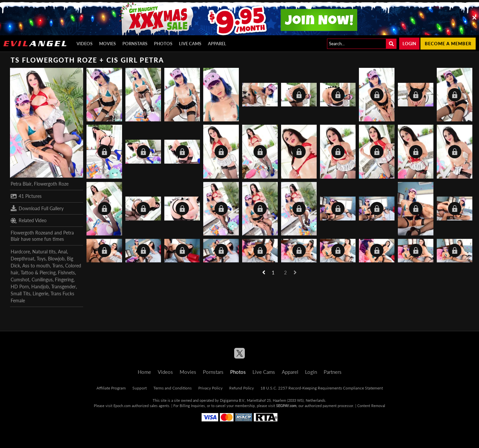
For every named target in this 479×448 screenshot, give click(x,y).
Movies (107, 44)
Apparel (217, 44)
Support (140, 388)
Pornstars (135, 44)
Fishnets (66, 273)
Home (144, 372)
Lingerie (40, 294)
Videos (84, 44)
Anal (62, 252)
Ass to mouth (36, 266)
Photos (163, 44)
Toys (41, 259)
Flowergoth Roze (51, 184)
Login (409, 44)
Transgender (64, 287)
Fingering (64, 280)
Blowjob (56, 259)
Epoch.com (122, 406)
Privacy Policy (210, 388)
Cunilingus (42, 280)
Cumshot (20, 280)
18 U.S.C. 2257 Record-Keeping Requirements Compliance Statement (322, 388)
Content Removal (371, 406)
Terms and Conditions (172, 388)
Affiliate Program (111, 388)
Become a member (448, 44)
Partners (333, 372)
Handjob (40, 287)
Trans (58, 266)
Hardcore (20, 252)
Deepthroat (22, 259)
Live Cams (190, 44)
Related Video (29, 221)
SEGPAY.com (286, 406)
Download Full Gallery (37, 208)
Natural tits (44, 252)
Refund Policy (241, 388)
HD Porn (20, 287)
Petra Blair (21, 184)
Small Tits (20, 294)
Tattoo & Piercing (38, 273)
